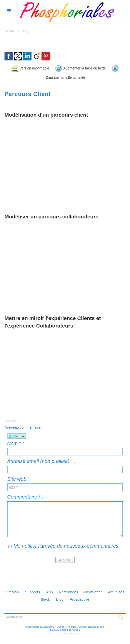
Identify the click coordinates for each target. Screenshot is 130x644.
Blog (25, 31)
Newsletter (108, 590)
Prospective (93, 598)
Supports (42, 590)
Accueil (10, 31)
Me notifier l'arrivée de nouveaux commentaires (66, 544)
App (60, 590)
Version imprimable (32, 68)
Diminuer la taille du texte (74, 76)
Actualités (35, 598)
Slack (56, 598)
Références (81, 590)
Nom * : (16, 442)
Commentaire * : (25, 495)
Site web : (18, 477)
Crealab (19, 590)
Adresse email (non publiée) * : (41, 460)
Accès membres (56, 632)
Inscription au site (72, 632)
